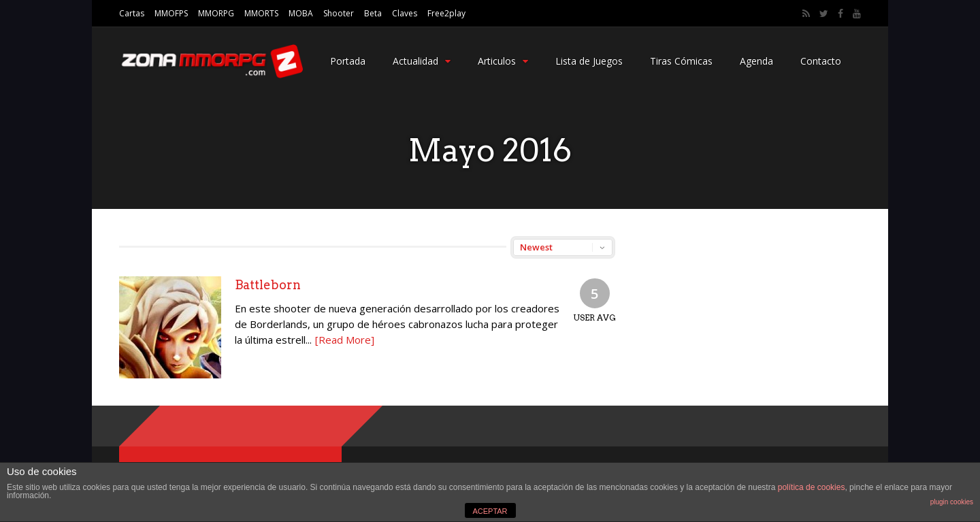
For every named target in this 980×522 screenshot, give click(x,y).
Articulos (503, 61)
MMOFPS (171, 13)
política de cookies (812, 487)
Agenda (756, 61)
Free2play (446, 13)
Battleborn (268, 285)
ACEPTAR (490, 511)
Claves (405, 13)
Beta (373, 13)
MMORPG (216, 13)
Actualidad (422, 61)
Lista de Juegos (589, 61)
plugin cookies (952, 502)
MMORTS (261, 13)
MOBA (301, 13)
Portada (348, 61)
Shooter (339, 13)
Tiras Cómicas (681, 61)
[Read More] (345, 340)
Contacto (821, 61)
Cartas (132, 13)
